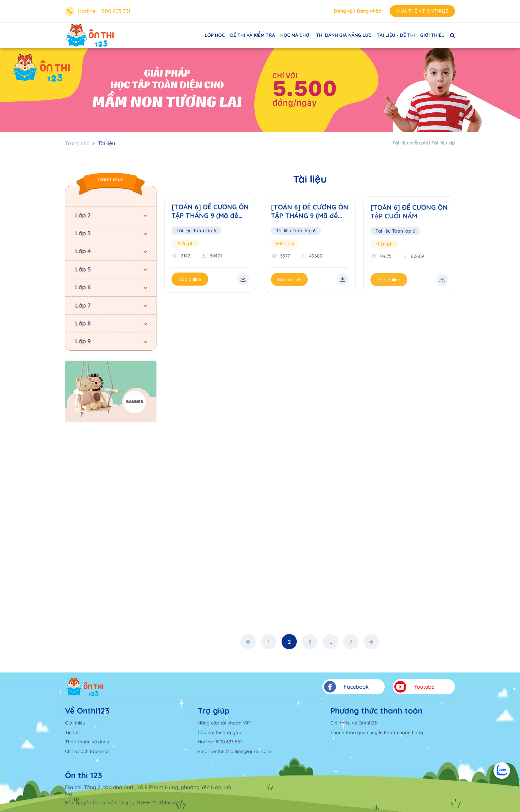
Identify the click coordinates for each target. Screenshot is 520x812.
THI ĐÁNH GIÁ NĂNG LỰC (344, 35)
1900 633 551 (115, 11)
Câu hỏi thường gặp (220, 732)
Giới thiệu (75, 723)
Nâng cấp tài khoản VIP (224, 723)
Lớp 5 (82, 269)
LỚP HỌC (215, 35)
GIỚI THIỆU (432, 35)
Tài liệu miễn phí (410, 143)
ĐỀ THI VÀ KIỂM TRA (253, 35)
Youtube (414, 687)
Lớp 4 (82, 251)
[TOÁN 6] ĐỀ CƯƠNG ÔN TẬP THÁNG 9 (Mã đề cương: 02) (310, 212)
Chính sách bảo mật (87, 751)
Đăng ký (343, 11)
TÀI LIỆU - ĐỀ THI (396, 35)
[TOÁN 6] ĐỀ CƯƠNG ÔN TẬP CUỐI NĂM (409, 213)
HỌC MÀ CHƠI (295, 35)
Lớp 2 (82, 215)
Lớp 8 (82, 323)
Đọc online (190, 280)
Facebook (346, 687)
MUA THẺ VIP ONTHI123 (422, 11)
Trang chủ (77, 143)
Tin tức (72, 732)
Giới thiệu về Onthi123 (354, 723)
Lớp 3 (82, 233)
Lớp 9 (82, 341)
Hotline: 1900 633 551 (220, 742)
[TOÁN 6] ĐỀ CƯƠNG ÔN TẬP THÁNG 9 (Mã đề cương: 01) (210, 212)
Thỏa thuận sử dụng (87, 742)
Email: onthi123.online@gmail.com (234, 751)
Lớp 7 (82, 305)
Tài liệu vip (443, 143)
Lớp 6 (82, 287)
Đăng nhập (369, 11)
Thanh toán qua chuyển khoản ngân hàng (377, 732)
